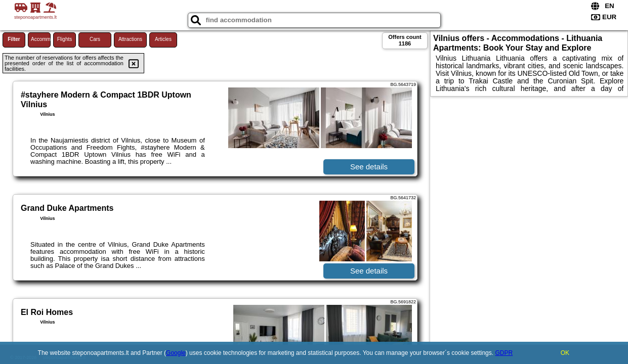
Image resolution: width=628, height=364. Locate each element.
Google (176, 353)
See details (369, 167)
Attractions (130, 39)
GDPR (504, 353)
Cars (95, 39)
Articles (163, 39)
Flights (65, 39)
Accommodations (41, 39)
